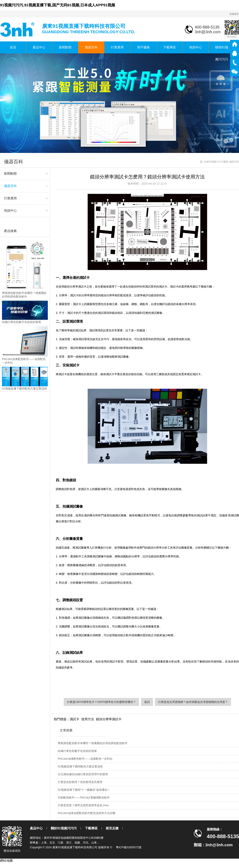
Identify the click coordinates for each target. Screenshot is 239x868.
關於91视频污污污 (64, 828)
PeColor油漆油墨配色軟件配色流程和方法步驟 (87, 813)
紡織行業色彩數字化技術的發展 (77, 751)
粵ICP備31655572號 (129, 847)
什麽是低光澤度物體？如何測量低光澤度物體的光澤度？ (193, 702)
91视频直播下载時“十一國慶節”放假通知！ (84, 790)
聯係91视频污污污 (222, 49)
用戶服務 (143, 47)
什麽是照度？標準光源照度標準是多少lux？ (83, 805)
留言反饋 (112, 828)
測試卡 (74, 719)
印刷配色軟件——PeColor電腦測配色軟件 (84, 798)
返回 (147, 702)
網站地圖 (6, 861)
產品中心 (39, 47)
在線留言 (234, 14)
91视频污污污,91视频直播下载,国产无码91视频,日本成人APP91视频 (58, 5)
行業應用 (117, 47)
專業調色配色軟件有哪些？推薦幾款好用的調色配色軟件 (93, 743)
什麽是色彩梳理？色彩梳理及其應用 (80, 782)
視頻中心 (196, 47)
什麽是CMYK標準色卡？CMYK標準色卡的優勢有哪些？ (101, 702)
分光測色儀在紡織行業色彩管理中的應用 (83, 774)
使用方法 (88, 719)
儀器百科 (91, 47)
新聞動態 (65, 47)
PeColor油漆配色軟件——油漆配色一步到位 (85, 759)
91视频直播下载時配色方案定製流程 (80, 766)
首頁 (13, 47)
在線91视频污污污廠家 (216, 162)
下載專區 (169, 47)
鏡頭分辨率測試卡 (109, 719)
